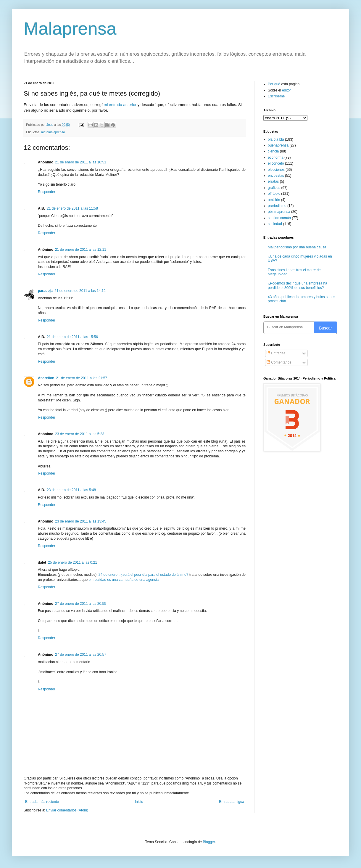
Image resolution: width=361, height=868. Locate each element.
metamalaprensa (53, 132)
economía (276, 157)
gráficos (274, 188)
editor (286, 90)
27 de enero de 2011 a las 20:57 (81, 655)
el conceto (276, 163)
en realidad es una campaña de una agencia (124, 580)
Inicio (139, 802)
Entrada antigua (232, 802)
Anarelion (46, 378)
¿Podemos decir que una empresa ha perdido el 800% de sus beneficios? (298, 285)
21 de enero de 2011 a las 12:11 (81, 250)
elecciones (276, 170)
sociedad (275, 224)
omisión (274, 200)
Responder (47, 192)
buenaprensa (278, 145)
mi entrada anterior (120, 105)
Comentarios (279, 362)
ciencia (273, 151)
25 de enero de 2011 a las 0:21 (72, 562)
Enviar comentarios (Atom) (67, 810)
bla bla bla (276, 139)
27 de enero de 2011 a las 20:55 (81, 604)
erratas (273, 181)
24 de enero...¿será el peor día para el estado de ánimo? (144, 575)
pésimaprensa (279, 212)
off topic (274, 194)
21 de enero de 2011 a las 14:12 (80, 291)
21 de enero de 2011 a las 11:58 (72, 208)
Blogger (209, 842)
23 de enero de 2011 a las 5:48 (71, 490)
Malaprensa (70, 29)
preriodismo (277, 206)
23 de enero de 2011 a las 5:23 (80, 434)
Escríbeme (276, 96)
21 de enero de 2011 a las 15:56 (72, 337)
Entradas (276, 353)
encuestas (276, 176)
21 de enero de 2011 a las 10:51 (81, 162)
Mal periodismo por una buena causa (297, 247)
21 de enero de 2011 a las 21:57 (82, 378)
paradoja (45, 291)
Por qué (274, 84)
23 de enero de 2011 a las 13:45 (81, 521)
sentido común (279, 218)
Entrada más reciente (42, 802)
